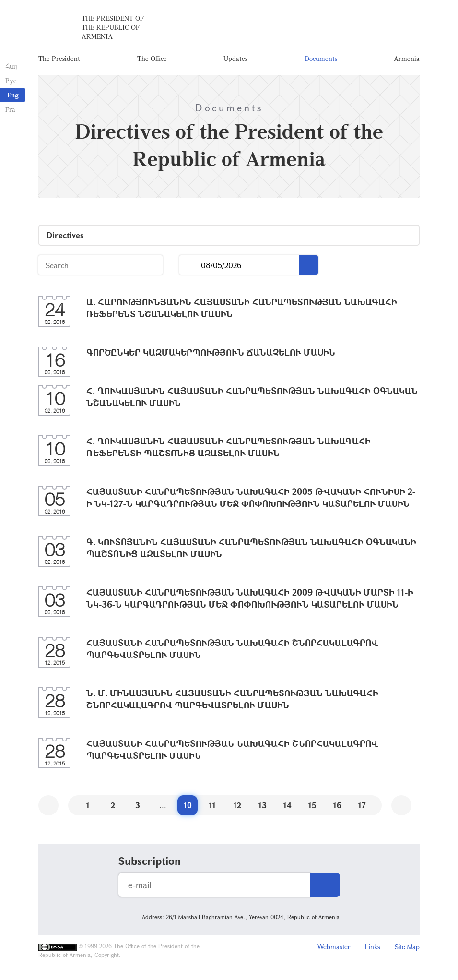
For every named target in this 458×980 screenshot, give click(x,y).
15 (312, 807)
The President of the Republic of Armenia (113, 29)
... (190, 268)
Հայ (11, 66)
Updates (235, 60)
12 (237, 807)
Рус (10, 80)
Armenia (407, 60)
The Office (152, 60)
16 (337, 807)
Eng (13, 95)
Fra (10, 109)
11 (212, 807)
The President (59, 60)
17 (362, 807)
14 (288, 807)
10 (188, 807)
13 (263, 807)
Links (373, 949)
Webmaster (334, 949)
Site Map (407, 949)
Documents (321, 60)
